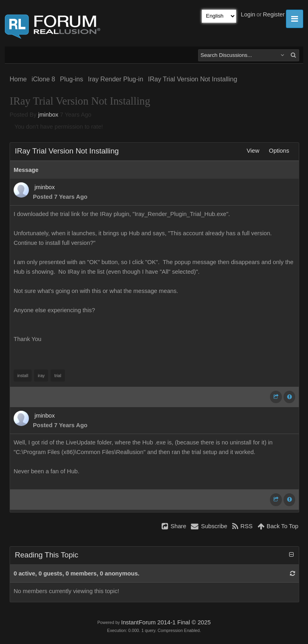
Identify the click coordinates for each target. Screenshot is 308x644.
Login (248, 14)
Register (274, 14)
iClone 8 (44, 79)
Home (18, 79)
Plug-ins (71, 79)
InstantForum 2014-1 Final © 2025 (166, 622)
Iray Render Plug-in (115, 79)
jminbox (48, 115)
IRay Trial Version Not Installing (192, 79)
